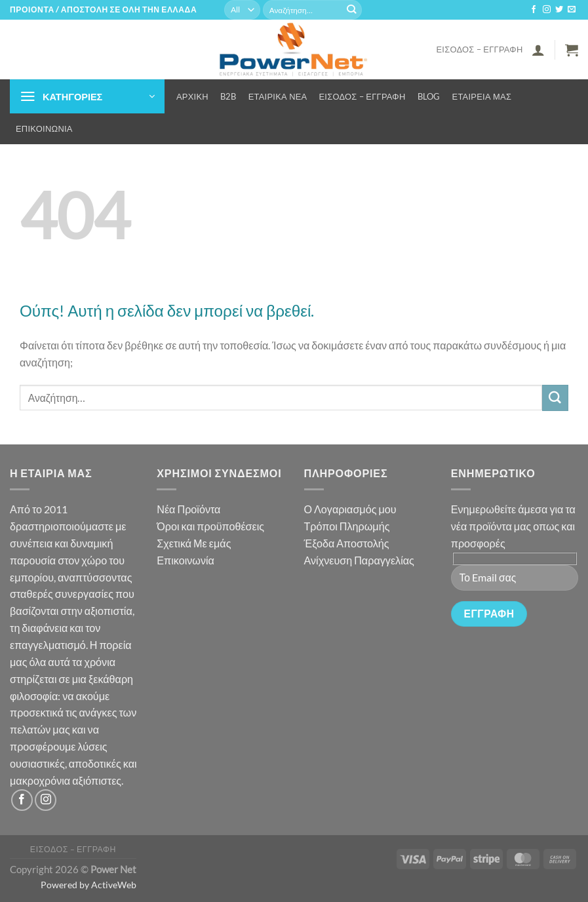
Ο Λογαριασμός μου (350, 509)
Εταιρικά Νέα (278, 96)
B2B (228, 96)
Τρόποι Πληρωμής (347, 526)
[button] (538, 50)
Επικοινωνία (44, 128)
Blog (429, 96)
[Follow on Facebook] (534, 10)
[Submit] (351, 10)
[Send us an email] (572, 10)
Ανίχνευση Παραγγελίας (359, 560)
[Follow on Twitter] (559, 10)
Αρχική (192, 96)
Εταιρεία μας (482, 96)
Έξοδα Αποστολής (347, 543)
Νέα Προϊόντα (188, 509)
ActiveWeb (114, 885)
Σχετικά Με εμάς (194, 543)
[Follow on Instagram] (547, 10)
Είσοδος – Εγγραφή (479, 49)
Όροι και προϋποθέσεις (210, 526)
